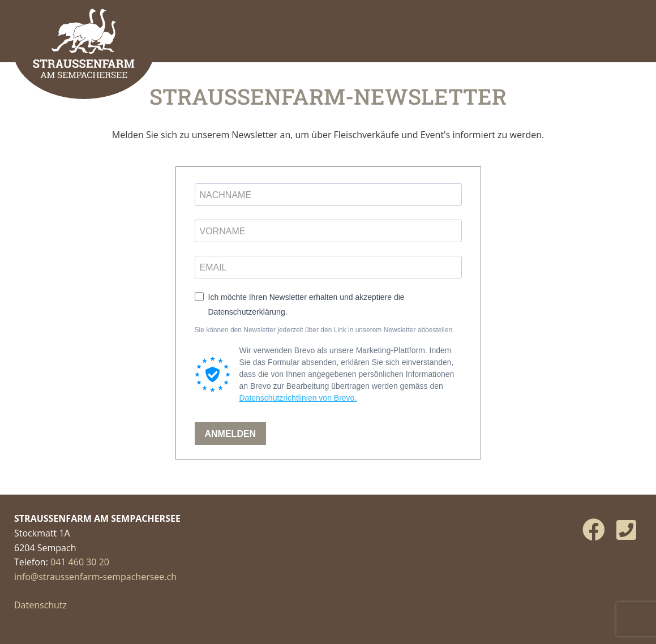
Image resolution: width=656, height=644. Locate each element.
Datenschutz (40, 605)
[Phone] (626, 529)
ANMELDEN (231, 434)
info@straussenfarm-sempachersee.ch (95, 577)
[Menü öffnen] (631, 25)
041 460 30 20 (80, 562)
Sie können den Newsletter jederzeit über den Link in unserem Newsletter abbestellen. (325, 330)
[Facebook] (594, 529)
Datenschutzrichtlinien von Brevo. (298, 398)
